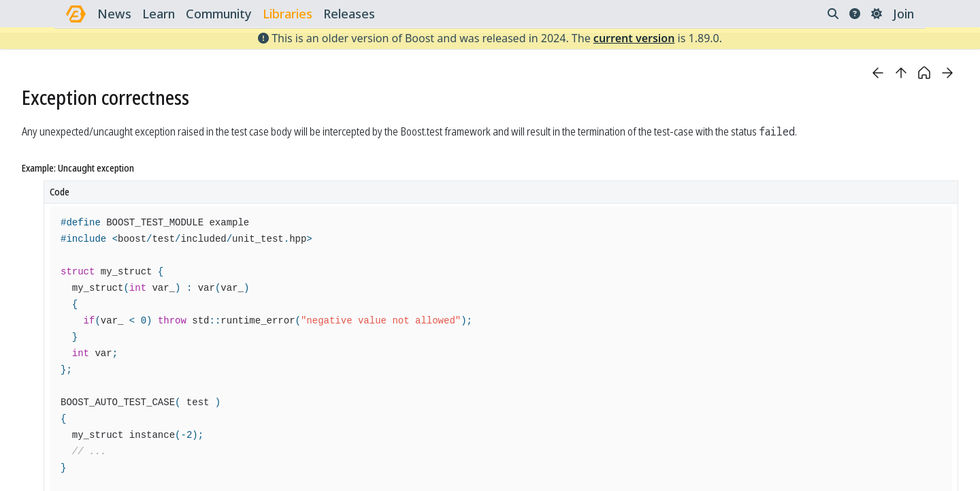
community (219, 14)
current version (634, 38)
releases (349, 14)
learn (159, 14)
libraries (288, 14)
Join (903, 14)
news (114, 14)
